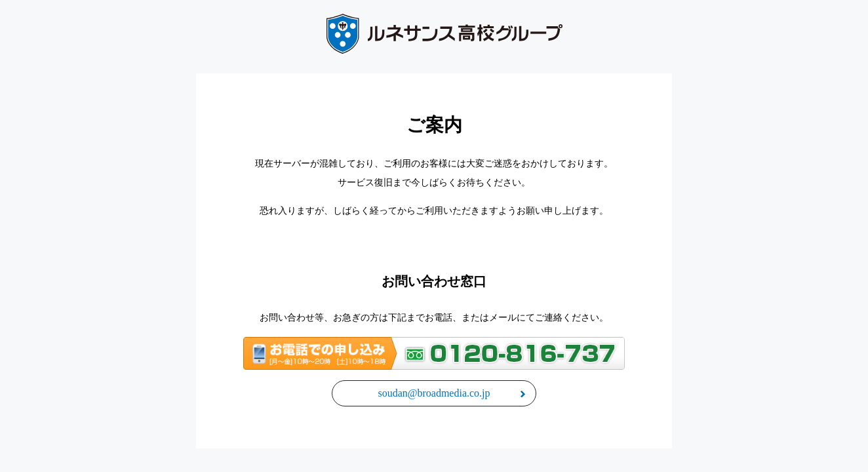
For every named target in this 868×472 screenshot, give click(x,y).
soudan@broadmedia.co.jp (434, 393)
